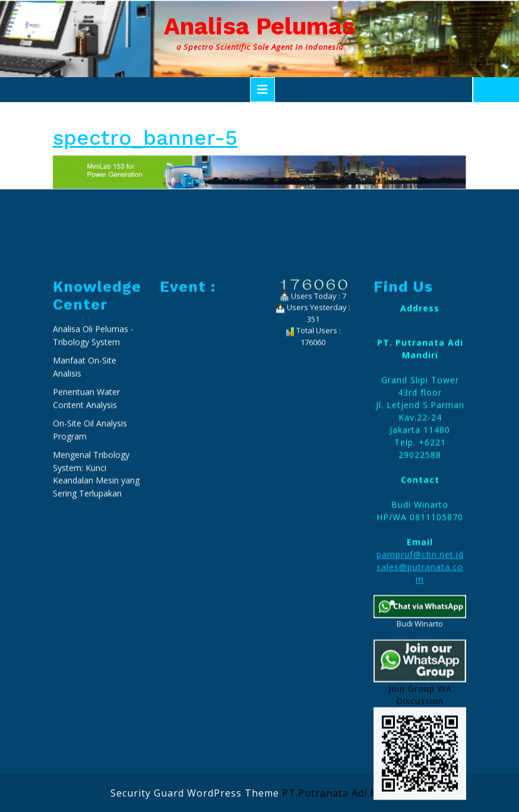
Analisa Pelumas (259, 26)
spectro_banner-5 (145, 138)
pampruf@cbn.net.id (420, 676)
